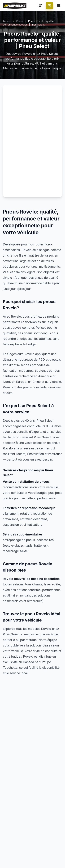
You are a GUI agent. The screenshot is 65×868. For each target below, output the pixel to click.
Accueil (7, 21)
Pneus (20, 21)
